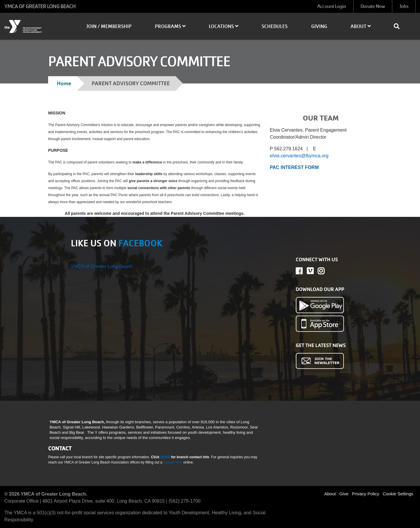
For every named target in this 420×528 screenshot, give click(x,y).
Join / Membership (109, 26)
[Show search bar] (399, 26)
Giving (319, 26)
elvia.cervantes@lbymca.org (299, 156)
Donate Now (373, 6)
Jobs (404, 6)
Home (64, 83)
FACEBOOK (140, 243)
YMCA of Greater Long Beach (102, 266)
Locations (224, 26)
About (361, 26)
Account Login (332, 6)
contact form (173, 462)
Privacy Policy (365, 494)
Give (344, 494)
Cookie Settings (398, 494)
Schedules (275, 26)
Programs (170, 26)
